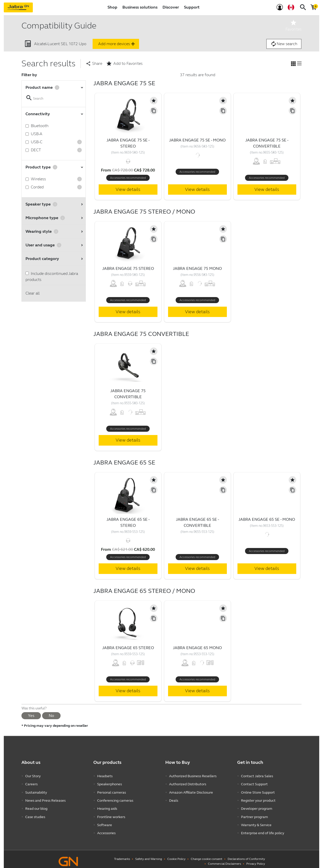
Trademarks (122, 854)
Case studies (35, 814)
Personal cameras (112, 791)
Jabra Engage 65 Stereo (128, 648)
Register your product (258, 799)
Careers (31, 783)
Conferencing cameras (115, 799)
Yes (31, 716)
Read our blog (36, 806)
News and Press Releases (45, 799)
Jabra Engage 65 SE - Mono (267, 519)
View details (128, 189)
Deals (174, 799)
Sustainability (36, 791)
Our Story (33, 776)
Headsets (105, 776)
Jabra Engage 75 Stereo (128, 268)
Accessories (106, 829)
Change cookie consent (207, 854)
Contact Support (254, 783)
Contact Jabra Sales (257, 776)
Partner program (254, 814)
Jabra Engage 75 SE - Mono (197, 140)
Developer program (257, 806)
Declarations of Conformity (246, 854)
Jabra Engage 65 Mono (197, 648)
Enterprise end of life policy (263, 829)
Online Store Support (258, 791)
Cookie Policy (176, 854)
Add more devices (117, 44)
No (51, 716)
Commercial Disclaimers (224, 859)
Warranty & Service (256, 821)
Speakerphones (110, 783)
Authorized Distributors (188, 783)
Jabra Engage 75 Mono (197, 268)
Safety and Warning (149, 854)
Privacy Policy (256, 859)
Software (105, 821)
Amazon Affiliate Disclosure (191, 791)
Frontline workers (111, 814)
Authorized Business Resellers (193, 776)
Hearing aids (107, 806)
